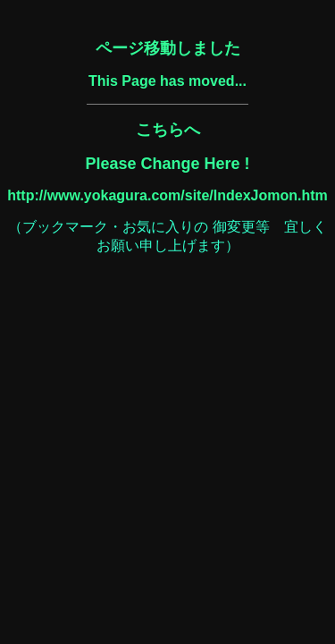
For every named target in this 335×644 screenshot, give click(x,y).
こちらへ (168, 130)
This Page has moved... (167, 81)
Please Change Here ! (167, 164)
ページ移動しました (168, 48)
